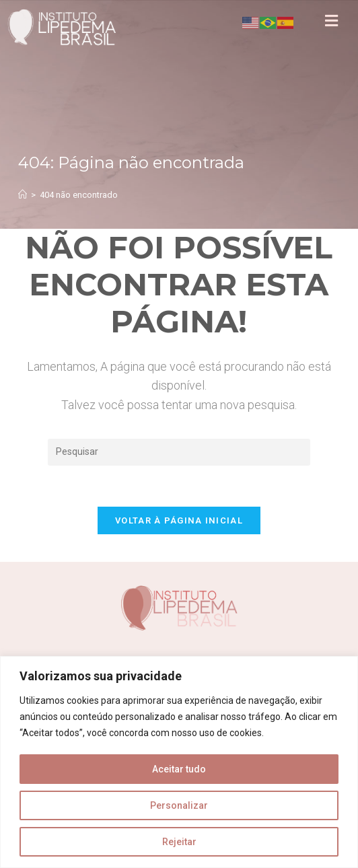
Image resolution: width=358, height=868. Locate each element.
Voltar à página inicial (179, 520)
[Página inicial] (23, 195)
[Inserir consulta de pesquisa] (179, 452)
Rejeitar (179, 842)
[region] (179, 762)
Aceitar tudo (179, 769)
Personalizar (179, 805)
